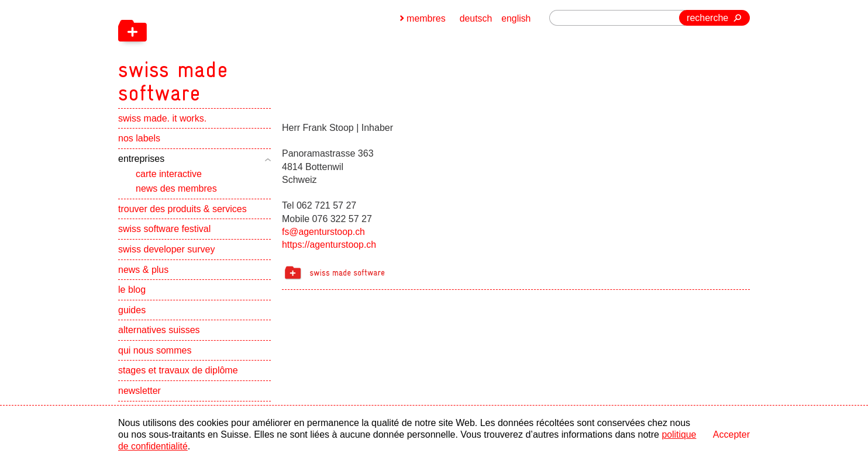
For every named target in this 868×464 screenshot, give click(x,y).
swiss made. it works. (162, 121)
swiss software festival (164, 232)
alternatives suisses (159, 333)
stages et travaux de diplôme (178, 374)
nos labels (139, 142)
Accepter (731, 434)
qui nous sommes (155, 353)
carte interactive (169, 177)
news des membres (176, 191)
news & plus (143, 273)
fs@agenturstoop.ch (324, 232)
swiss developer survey (166, 252)
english (516, 18)
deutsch (476, 18)
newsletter (139, 394)
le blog (132, 292)
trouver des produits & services (182, 212)
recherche (707, 18)
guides (132, 313)
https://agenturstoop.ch (330, 245)
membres (426, 18)
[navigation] (235, 53)
